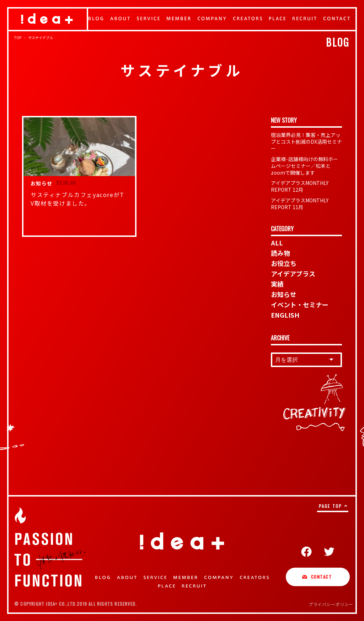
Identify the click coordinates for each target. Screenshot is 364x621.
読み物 (280, 253)
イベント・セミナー (300, 304)
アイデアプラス (293, 274)
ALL (277, 243)
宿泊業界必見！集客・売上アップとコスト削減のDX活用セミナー (306, 142)
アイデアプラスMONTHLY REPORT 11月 (300, 204)
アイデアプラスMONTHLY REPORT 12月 (300, 186)
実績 (277, 284)
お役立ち (284, 263)
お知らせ (284, 294)
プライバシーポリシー (331, 604)
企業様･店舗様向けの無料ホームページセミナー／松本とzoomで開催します (304, 166)
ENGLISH (285, 315)
